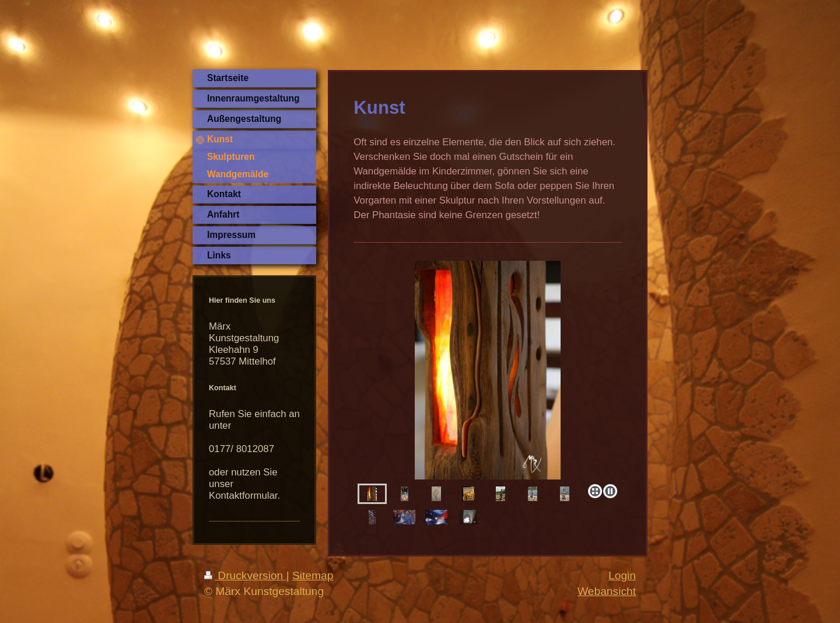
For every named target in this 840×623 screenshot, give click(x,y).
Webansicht (607, 591)
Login (622, 575)
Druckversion (245, 575)
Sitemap (313, 575)
